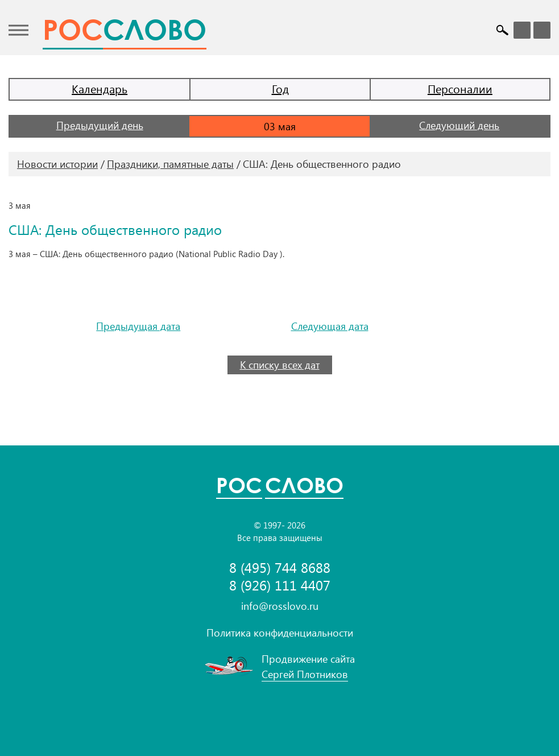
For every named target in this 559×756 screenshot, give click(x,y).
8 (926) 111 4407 (280, 585)
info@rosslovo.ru (280, 606)
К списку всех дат (280, 365)
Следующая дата (330, 326)
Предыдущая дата (138, 326)
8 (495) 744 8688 (280, 567)
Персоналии (460, 88)
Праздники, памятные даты (170, 164)
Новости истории (57, 164)
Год (280, 88)
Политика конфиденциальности (280, 633)
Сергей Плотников (305, 674)
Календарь (100, 88)
